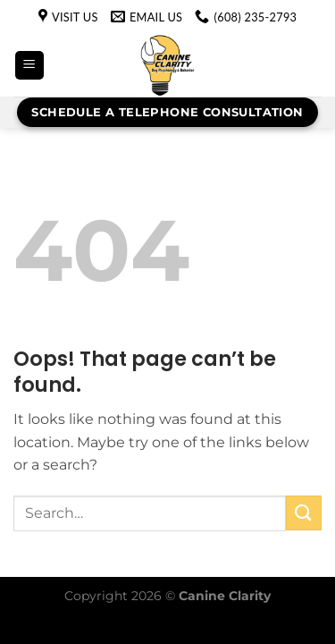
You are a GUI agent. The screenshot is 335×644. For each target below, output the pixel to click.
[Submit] (304, 513)
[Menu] (29, 66)
